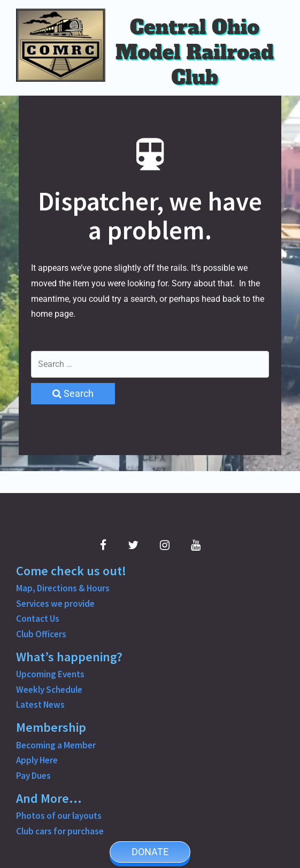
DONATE (150, 852)
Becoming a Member (56, 745)
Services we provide (55, 604)
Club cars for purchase (60, 831)
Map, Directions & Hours (63, 588)
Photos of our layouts (59, 816)
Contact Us (38, 619)
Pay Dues (33, 776)
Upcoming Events (50, 674)
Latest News (40, 705)
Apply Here (37, 760)
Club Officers (41, 634)
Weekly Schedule (49, 690)
